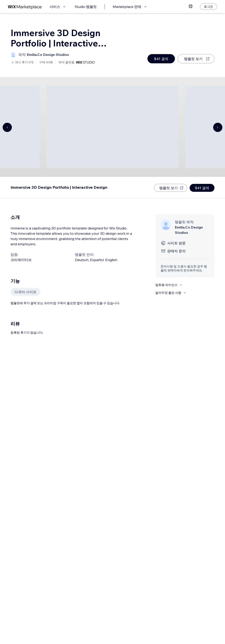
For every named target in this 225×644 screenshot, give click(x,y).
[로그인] (209, 7)
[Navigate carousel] (7, 127)
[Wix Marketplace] (25, 7)
